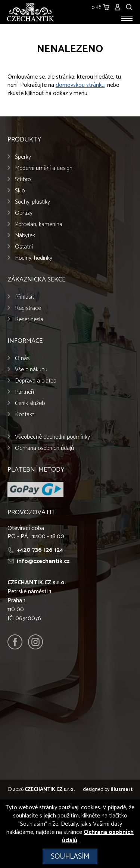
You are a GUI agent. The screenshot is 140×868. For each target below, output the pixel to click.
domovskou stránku (80, 85)
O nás (22, 358)
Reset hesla (29, 319)
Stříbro (23, 179)
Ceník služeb (30, 403)
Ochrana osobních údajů (44, 448)
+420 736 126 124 (40, 550)
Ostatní (24, 247)
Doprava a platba (36, 381)
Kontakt (24, 415)
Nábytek (25, 236)
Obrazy (24, 213)
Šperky (23, 157)
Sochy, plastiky (32, 202)
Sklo (20, 191)
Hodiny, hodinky (34, 258)
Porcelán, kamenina (39, 224)
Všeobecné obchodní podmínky (52, 437)
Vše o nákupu (31, 370)
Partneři (24, 392)
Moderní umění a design (44, 168)
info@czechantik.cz (43, 561)
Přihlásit (24, 297)
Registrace (28, 308)
